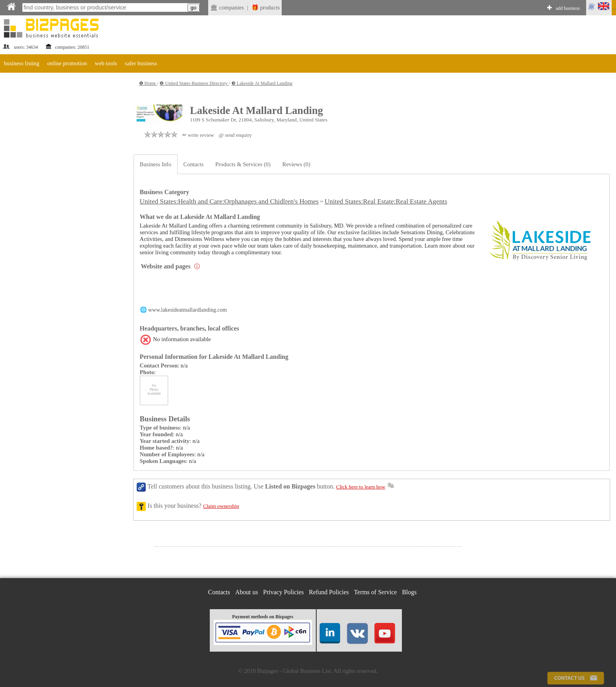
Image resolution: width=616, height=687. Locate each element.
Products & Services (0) (243, 164)
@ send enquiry (235, 135)
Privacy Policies (284, 592)
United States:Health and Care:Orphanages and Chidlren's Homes (229, 201)
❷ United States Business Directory (194, 83)
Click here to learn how (361, 487)
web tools (106, 63)
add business (568, 8)
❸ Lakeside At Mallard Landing (262, 83)
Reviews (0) (296, 164)
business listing (22, 63)
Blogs (409, 592)
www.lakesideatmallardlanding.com (187, 310)
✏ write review (198, 135)
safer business (141, 63)
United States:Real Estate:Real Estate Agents (386, 201)
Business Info (156, 164)
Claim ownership (221, 506)
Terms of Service (375, 592)
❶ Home (148, 83)
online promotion (67, 63)
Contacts (193, 164)
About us (247, 592)
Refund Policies (329, 592)
